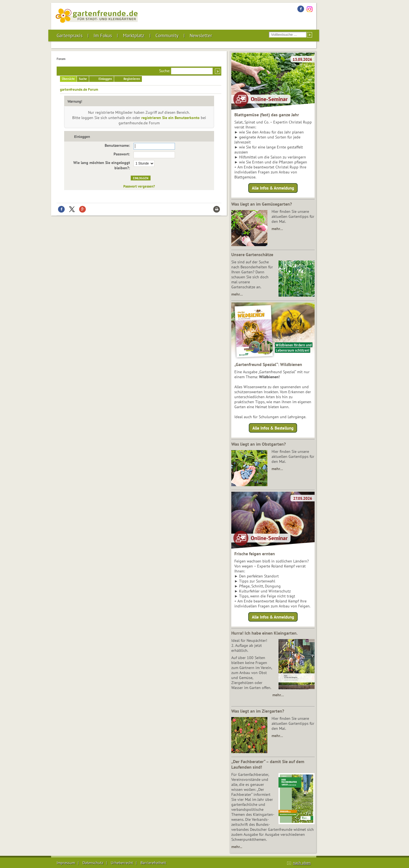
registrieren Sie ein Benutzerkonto (170, 118)
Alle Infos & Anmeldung (273, 188)
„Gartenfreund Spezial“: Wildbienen (268, 364)
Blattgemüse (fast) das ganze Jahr (267, 115)
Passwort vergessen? (139, 186)
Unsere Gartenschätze (252, 254)
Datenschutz (93, 863)
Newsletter (201, 36)
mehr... (237, 847)
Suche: (165, 71)
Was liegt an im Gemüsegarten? (262, 204)
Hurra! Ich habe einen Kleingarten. (264, 633)
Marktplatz (134, 36)
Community (167, 36)
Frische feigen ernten (255, 554)
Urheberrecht (122, 863)
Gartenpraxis (70, 36)
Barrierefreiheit (153, 863)
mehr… (277, 229)
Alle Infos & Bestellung (273, 428)
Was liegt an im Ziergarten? (258, 711)
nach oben (302, 863)
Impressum (66, 863)
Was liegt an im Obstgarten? (259, 444)
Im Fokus (103, 36)
